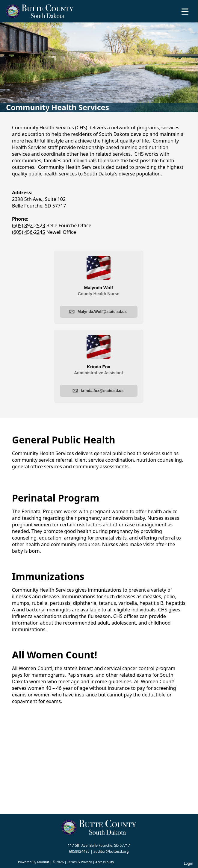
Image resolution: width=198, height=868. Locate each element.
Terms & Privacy (79, 862)
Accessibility (105, 862)
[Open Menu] (185, 12)
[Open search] (175, 13)
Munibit (43, 862)
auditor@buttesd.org (111, 851)
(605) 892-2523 (28, 225)
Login (189, 863)
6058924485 (79, 851)
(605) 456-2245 (28, 232)
